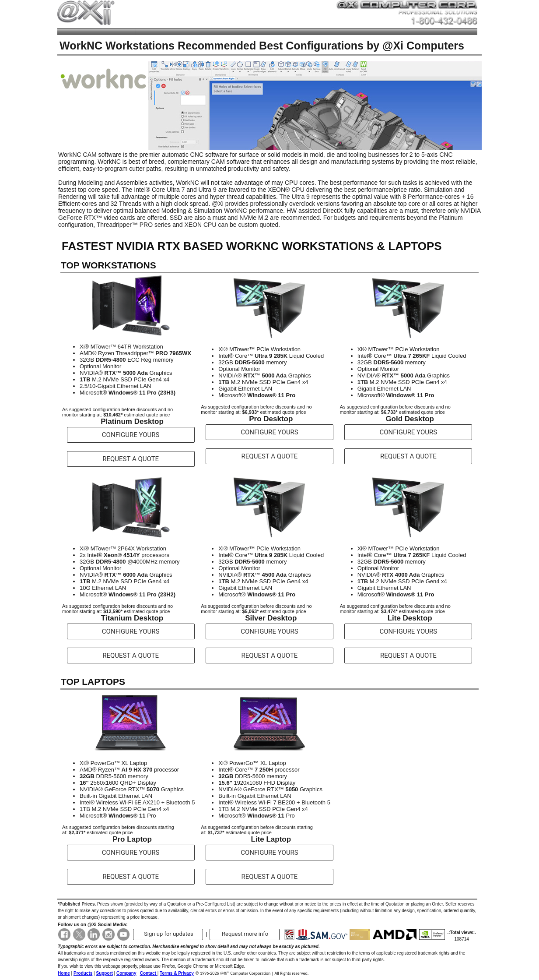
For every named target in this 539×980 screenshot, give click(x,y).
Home (64, 973)
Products (83, 973)
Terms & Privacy (177, 973)
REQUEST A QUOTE (131, 459)
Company (126, 973)
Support (104, 973)
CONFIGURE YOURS (131, 435)
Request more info (245, 934)
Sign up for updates (169, 934)
